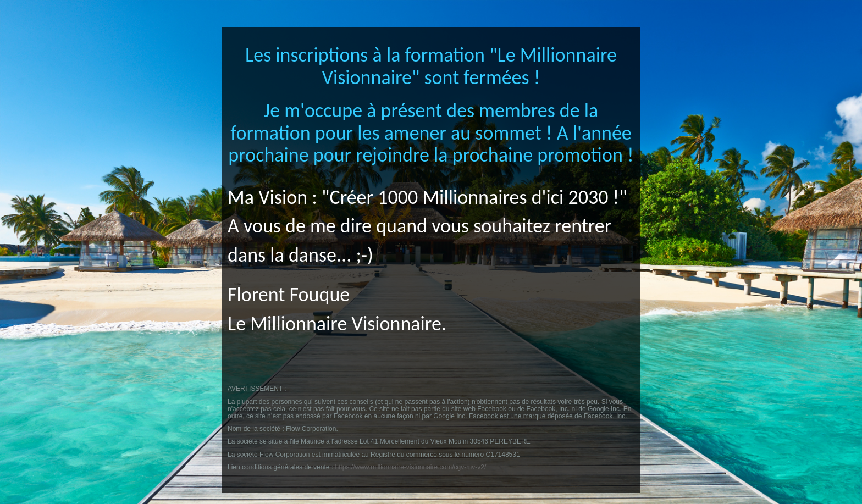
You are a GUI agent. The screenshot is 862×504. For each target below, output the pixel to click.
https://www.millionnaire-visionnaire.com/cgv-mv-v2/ (410, 467)
